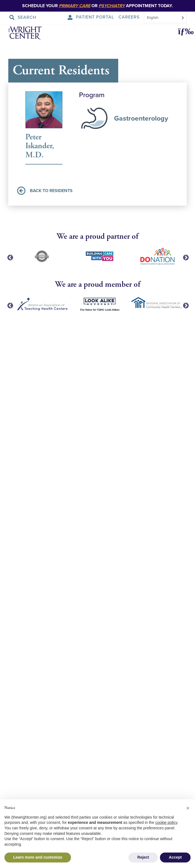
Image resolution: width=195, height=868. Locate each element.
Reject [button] (143, 857)
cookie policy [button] (166, 822)
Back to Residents (45, 191)
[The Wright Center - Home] (18, 34)
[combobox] (165, 18)
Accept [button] (175, 857)
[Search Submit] (24, 17)
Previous (10, 257)
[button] (184, 32)
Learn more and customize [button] (38, 857)
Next (185, 257)
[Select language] (165, 18)
